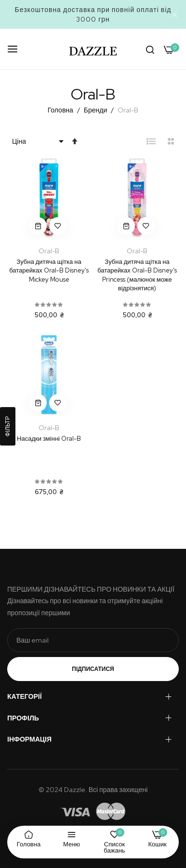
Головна (61, 110)
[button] (58, 226)
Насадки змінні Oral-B (49, 439)
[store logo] (93, 49)
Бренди (96, 110)
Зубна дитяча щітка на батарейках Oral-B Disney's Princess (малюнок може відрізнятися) (137, 275)
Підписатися (93, 669)
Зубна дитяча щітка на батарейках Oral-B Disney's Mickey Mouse (49, 270)
